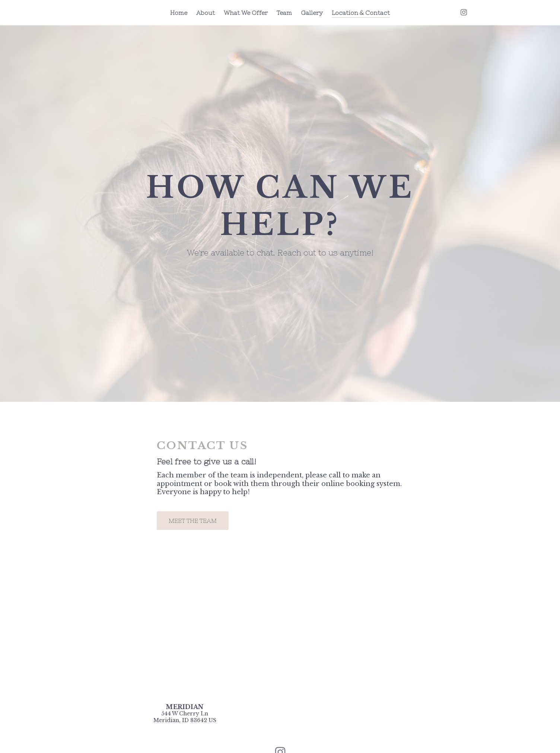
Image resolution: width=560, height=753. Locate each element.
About (206, 13)
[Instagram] (464, 12)
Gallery (312, 13)
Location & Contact (361, 13)
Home (179, 13)
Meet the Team (193, 521)
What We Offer (246, 13)
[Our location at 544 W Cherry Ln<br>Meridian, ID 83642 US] (185, 717)
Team (284, 13)
